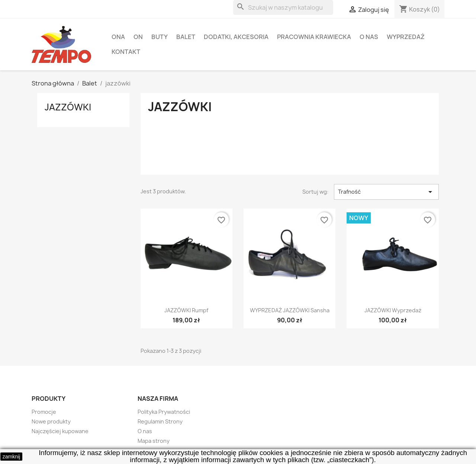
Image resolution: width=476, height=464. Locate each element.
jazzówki (68, 107)
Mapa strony (154, 441)
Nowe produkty (51, 421)
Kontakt (126, 52)
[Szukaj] (283, 7)
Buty (160, 37)
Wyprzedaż (406, 37)
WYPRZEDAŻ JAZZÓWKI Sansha (290, 310)
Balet (186, 37)
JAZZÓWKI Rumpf (186, 310)
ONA (118, 37)
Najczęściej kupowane (60, 431)
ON (138, 37)
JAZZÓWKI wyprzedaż (393, 310)
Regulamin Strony (160, 421)
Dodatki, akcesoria (236, 37)
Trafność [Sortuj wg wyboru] (386, 192)
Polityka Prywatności (164, 412)
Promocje (44, 412)
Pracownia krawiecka (314, 37)
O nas (369, 37)
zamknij (11, 457)
